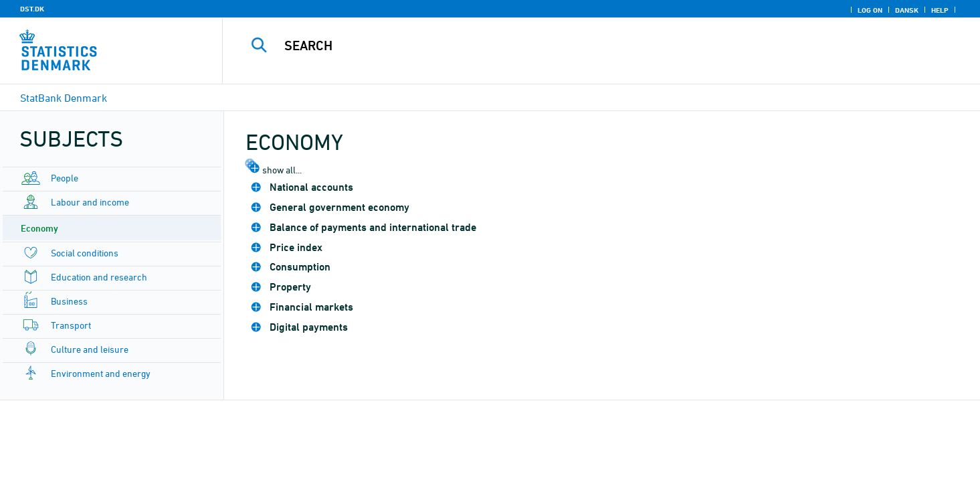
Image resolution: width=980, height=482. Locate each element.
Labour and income (90, 202)
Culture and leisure (90, 349)
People (65, 178)
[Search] (578, 46)
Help (940, 10)
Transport (71, 325)
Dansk (907, 10)
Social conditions (85, 253)
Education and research (99, 277)
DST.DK (32, 9)
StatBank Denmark (64, 98)
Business (69, 301)
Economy (39, 228)
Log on (870, 10)
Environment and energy (101, 373)
